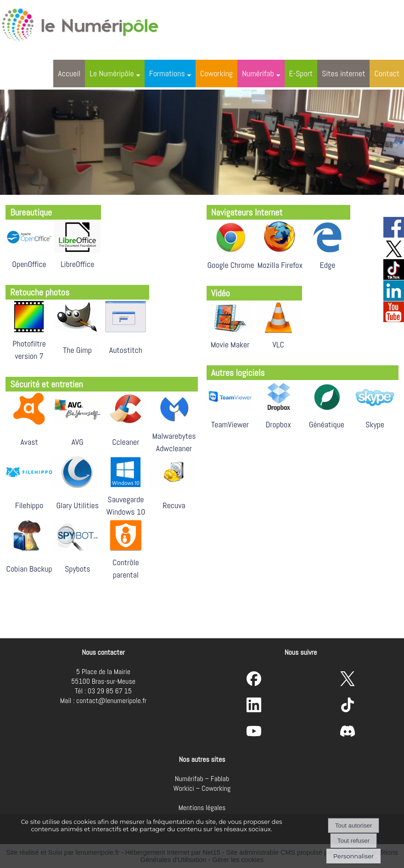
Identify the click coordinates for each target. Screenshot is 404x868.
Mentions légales (202, 808)
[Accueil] (89, 23)
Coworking (216, 73)
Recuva (174, 505)
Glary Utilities (77, 505)
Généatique (327, 424)
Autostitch (126, 350)
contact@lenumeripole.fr (111, 701)
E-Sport (301, 73)
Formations (167, 73)
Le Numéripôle (112, 73)
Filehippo (29, 505)
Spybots (77, 569)
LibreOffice (77, 264)
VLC (278, 344)
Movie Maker (230, 344)
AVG (78, 442)
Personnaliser (353, 856)
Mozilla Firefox (280, 265)
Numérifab (258, 73)
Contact (387, 73)
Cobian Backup (29, 569)
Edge (328, 265)
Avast (29, 442)
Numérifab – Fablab (202, 779)
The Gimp (77, 350)
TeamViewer (230, 424)
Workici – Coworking (202, 788)
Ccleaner (126, 442)
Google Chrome (230, 265)
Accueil (69, 73)
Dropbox (278, 424)
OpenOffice (29, 264)
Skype (375, 424)
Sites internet (343, 73)
